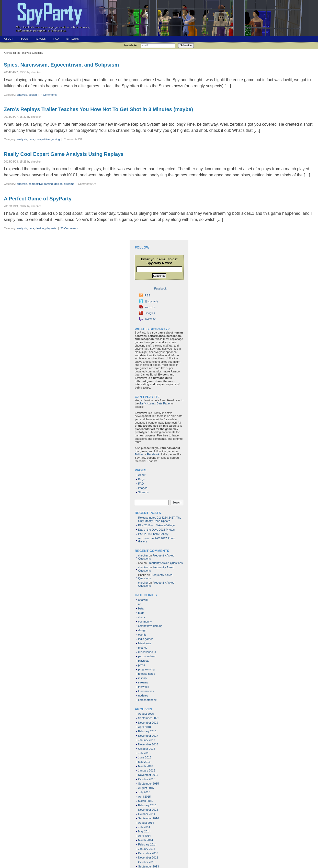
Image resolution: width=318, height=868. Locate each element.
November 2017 (148, 736)
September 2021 (148, 718)
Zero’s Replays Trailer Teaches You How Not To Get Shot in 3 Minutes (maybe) (98, 109)
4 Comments (49, 95)
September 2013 (148, 866)
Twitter (139, 454)
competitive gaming (48, 139)
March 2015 (145, 801)
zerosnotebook (147, 700)
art (140, 604)
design (33, 95)
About (8, 39)
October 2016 (147, 749)
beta (31, 139)
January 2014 (147, 849)
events (142, 635)
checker (143, 555)
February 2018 (147, 731)
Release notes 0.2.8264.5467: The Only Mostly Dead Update (160, 519)
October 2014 (147, 814)
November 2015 (148, 775)
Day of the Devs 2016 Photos (156, 530)
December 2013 (148, 853)
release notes (146, 674)
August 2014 (146, 823)
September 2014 (148, 818)
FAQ (56, 39)
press (141, 665)
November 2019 (148, 723)
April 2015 (144, 797)
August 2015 (146, 788)
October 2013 (147, 862)
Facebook (153, 454)
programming (146, 669)
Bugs (24, 39)
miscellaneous (147, 652)
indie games (146, 639)
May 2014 (144, 831)
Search (177, 502)
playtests (51, 228)
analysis (22, 95)
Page (155, 403)
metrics (143, 648)
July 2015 (144, 792)
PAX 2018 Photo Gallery (153, 534)
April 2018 (144, 727)
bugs (141, 613)
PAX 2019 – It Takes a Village (156, 525)
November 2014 (148, 810)
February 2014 (147, 844)
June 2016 (145, 757)
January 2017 (147, 740)
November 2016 (148, 744)
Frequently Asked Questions (165, 563)
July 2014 (144, 827)
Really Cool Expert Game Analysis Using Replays (64, 154)
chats (141, 617)
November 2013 (148, 858)
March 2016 (145, 766)
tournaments (146, 691)
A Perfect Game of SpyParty (38, 199)
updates (143, 695)
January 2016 (147, 770)
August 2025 (146, 714)
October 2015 (147, 779)
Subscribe (186, 45)
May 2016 (144, 762)
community (145, 621)
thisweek (144, 687)
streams (69, 184)
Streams (72, 39)
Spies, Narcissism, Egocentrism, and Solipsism (61, 65)
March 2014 (145, 840)
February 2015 (147, 805)
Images (41, 39)
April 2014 (144, 836)
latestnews (145, 643)
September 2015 (148, 784)
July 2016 (144, 753)
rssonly (143, 678)
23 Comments (69, 228)
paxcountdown (147, 656)
